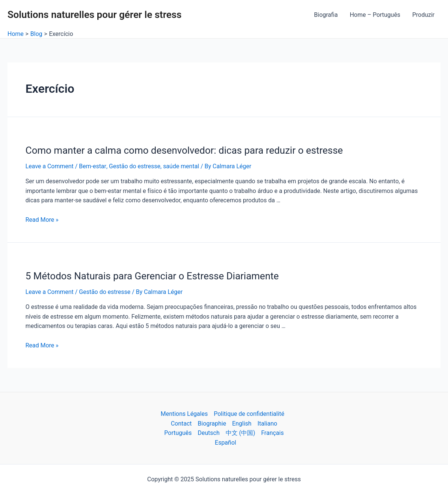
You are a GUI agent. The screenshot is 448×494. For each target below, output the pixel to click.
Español (225, 443)
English (242, 424)
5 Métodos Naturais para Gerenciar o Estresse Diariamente (152, 276)
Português (178, 433)
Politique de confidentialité (249, 414)
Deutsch (208, 433)
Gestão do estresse (134, 166)
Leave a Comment (50, 166)
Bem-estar (92, 166)
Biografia (326, 15)
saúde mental (181, 166)
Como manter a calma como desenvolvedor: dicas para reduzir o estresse (184, 150)
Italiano (267, 424)
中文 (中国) (240, 433)
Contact (181, 424)
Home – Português (375, 15)
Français (273, 433)
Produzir (423, 15)
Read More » (42, 220)
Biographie (212, 424)
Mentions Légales (184, 414)
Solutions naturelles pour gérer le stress (95, 15)
